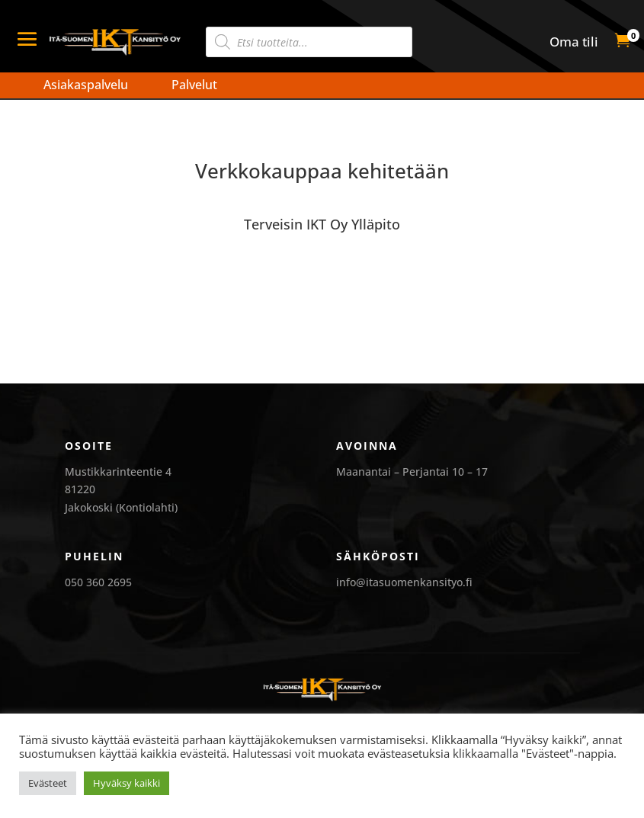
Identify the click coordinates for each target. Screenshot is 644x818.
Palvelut (194, 85)
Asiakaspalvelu (86, 85)
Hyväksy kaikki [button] (127, 783)
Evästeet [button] (48, 783)
